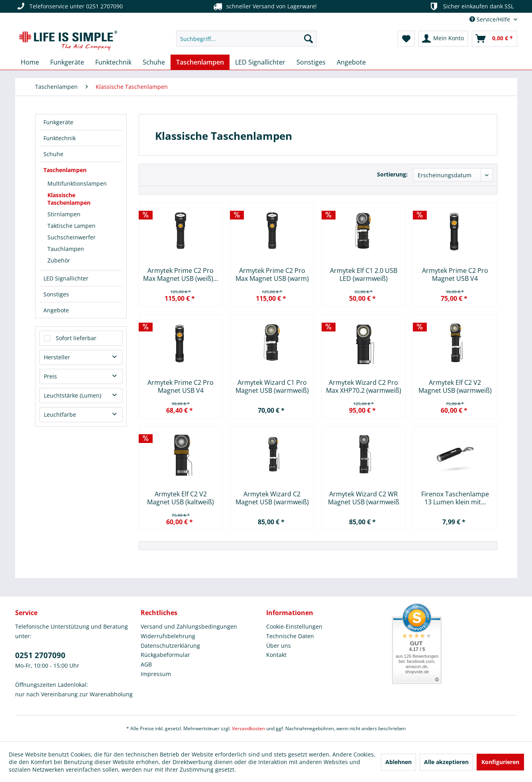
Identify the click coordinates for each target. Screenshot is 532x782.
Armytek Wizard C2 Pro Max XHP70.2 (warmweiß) (364, 386)
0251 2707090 (40, 655)
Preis (50, 376)
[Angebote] (351, 62)
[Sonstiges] (311, 62)
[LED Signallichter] (260, 62)
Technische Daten (290, 636)
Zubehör (59, 260)
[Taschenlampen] (200, 62)
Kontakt (276, 655)
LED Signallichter (66, 278)
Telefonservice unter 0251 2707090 (69, 6)
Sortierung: (392, 174)
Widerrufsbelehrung (168, 636)
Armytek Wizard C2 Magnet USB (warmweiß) (272, 498)
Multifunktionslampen (77, 183)
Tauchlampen (66, 249)
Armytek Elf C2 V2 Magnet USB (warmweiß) (455, 386)
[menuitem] (246, 39)
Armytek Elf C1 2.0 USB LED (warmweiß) (364, 274)
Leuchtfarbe (60, 415)
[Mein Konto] (443, 39)
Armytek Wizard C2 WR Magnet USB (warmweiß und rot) (364, 498)
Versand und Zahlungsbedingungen (189, 626)
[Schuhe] (154, 62)
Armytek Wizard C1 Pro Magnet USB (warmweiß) (272, 386)
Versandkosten (248, 728)
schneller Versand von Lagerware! (264, 6)
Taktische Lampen (72, 226)
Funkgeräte (58, 122)
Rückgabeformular (165, 655)
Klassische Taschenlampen (69, 199)
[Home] (30, 62)
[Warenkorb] (495, 39)
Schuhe (53, 154)
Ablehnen (399, 762)
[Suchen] (308, 39)
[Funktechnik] (113, 62)
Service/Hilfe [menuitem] (491, 19)
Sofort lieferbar (76, 338)
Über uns (279, 646)
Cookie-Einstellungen (294, 626)
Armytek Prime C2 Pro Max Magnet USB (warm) (272, 274)
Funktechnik (60, 138)
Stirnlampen (64, 214)
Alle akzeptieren (446, 762)
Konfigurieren (500, 762)
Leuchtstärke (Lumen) (73, 395)
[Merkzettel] (406, 39)
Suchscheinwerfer (72, 237)
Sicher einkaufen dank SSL (471, 6)
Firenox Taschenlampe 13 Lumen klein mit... (455, 498)
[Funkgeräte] (67, 62)
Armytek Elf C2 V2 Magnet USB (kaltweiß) (181, 498)
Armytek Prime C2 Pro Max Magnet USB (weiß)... (181, 274)
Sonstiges (56, 294)
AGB (146, 664)
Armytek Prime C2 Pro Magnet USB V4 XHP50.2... (455, 274)
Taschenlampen (65, 170)
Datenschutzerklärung (170, 646)
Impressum (156, 674)
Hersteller (57, 357)
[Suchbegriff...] (246, 39)
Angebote (56, 310)
